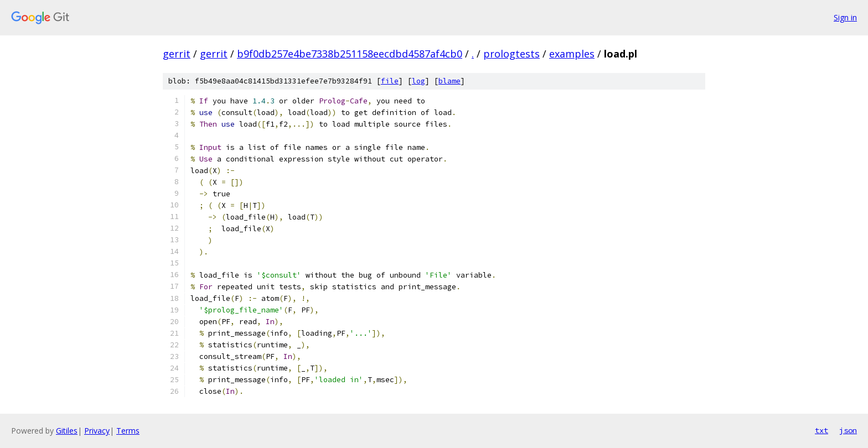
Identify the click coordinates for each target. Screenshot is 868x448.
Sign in (845, 17)
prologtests (512, 54)
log (418, 81)
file (390, 81)
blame (449, 81)
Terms (128, 431)
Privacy (97, 431)
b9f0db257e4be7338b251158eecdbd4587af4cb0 (350, 54)
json (848, 430)
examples (572, 54)
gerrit (177, 54)
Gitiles (67, 431)
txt (821, 430)
